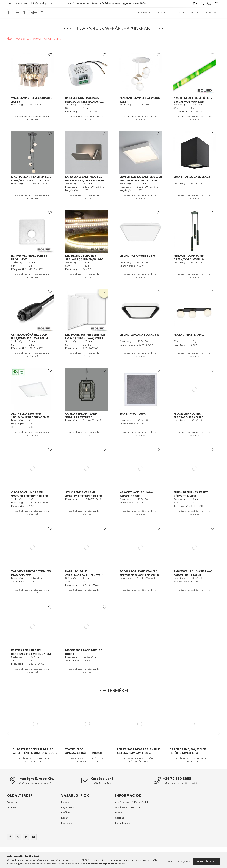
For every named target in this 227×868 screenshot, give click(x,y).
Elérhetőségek (123, 823)
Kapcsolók (192, 12)
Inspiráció (211, 12)
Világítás (144, 12)
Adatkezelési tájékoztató (129, 807)
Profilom (66, 812)
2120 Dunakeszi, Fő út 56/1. (36, 783)
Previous (10, 733)
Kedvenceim (68, 823)
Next (217, 733)
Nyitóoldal (13, 802)
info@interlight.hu (40, 4)
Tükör (175, 12)
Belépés (66, 802)
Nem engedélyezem (179, 861)
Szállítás (120, 818)
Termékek (12, 807)
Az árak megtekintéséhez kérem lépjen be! (32, 118)
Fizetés (119, 812)
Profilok (160, 12)
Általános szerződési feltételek (132, 802)
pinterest (26, 837)
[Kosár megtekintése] (216, 4)
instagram (18, 837)
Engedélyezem (207, 861)
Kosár (64, 818)
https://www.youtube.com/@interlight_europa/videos (34, 837)
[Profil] (202, 4)
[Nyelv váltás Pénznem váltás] (195, 4)
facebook (10, 837)
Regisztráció (68, 807)
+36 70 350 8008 (17, 4)
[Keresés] (209, 4)
